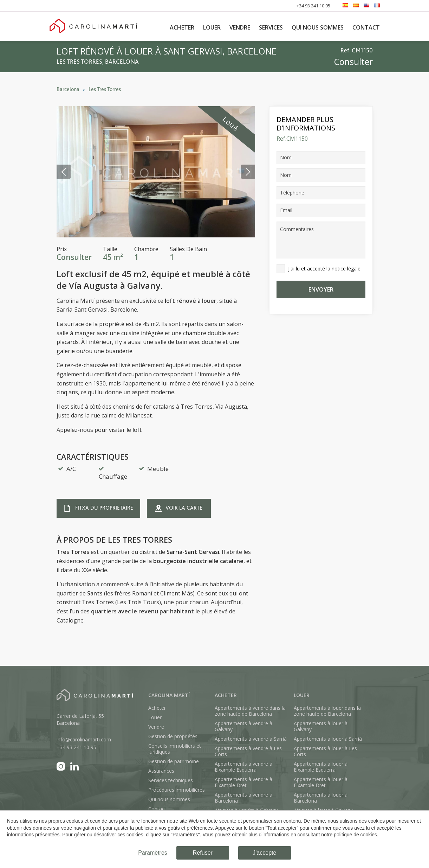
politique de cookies (355, 835)
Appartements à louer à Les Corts (325, 751)
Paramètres (153, 853)
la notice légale (343, 269)
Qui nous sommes (318, 27)
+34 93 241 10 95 (313, 6)
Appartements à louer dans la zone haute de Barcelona (327, 711)
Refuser (203, 853)
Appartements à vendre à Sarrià (251, 739)
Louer (212, 27)
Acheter (182, 27)
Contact (366, 27)
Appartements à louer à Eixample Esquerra (321, 767)
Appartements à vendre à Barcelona (243, 798)
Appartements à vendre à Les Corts (248, 751)
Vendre (240, 27)
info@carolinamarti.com (84, 739)
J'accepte (264, 853)
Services (271, 27)
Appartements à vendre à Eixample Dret (243, 782)
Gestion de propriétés (173, 736)
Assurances (161, 771)
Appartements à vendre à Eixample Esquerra (243, 767)
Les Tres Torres (105, 89)
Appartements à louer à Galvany (321, 726)
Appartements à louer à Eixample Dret (321, 782)
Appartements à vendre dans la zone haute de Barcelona (250, 711)
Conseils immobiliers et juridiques (175, 749)
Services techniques (171, 780)
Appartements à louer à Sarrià (328, 739)
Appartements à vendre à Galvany (243, 726)
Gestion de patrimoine (174, 761)
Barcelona (68, 89)
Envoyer (321, 289)
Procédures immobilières (177, 790)
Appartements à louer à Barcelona (321, 798)
